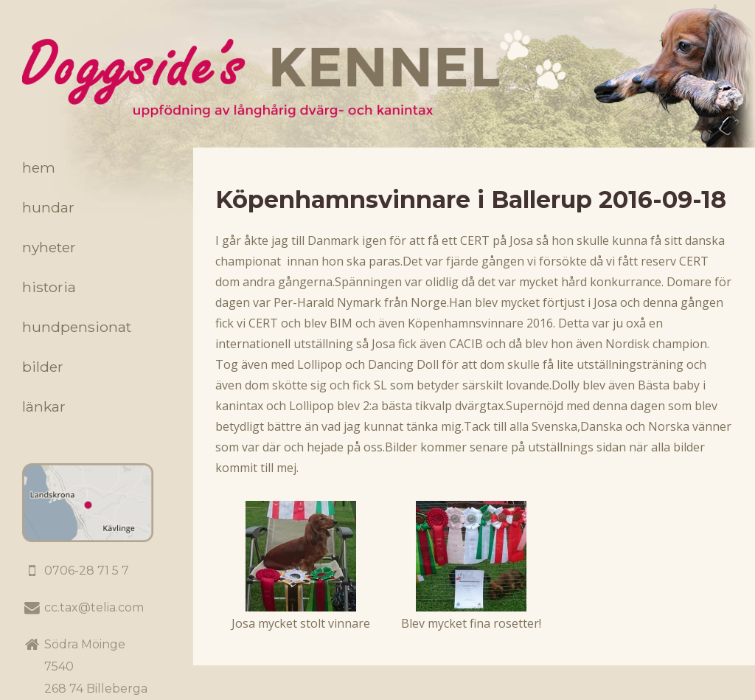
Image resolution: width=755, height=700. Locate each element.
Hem (39, 167)
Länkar (44, 406)
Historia (49, 287)
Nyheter (49, 247)
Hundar (48, 207)
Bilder (43, 367)
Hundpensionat (77, 327)
